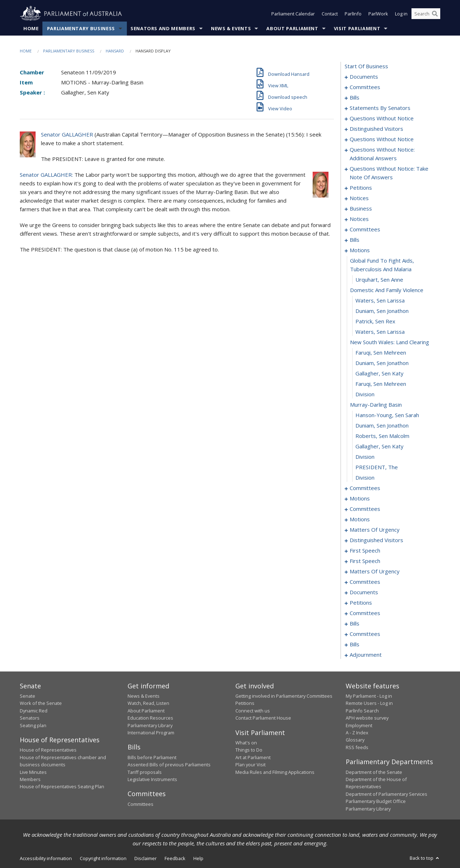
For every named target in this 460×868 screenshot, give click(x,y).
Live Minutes (33, 772)
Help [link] (198, 858)
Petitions (245, 703)
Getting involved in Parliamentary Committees (284, 696)
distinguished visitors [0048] (376, 129)
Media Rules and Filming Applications (275, 772)
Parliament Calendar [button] (293, 14)
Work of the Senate (41, 703)
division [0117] (365, 394)
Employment (359, 725)
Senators (30, 718)
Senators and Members (163, 28)
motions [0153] (360, 519)
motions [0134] (360, 498)
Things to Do (249, 750)
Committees (141, 804)
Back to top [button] (425, 858)
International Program (151, 733)
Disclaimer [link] (146, 858)
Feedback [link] (175, 858)
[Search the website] (426, 14)
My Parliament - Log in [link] (369, 696)
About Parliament (292, 28)
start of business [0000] (366, 66)
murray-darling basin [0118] (376, 405)
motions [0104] (360, 250)
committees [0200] (365, 613)
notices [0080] (359, 198)
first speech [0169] (365, 550)
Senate (27, 696)
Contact (330, 14)
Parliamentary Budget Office (376, 801)
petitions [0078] (361, 188)
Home (31, 28)
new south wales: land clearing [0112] (390, 342)
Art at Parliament (253, 757)
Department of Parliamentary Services (387, 794)
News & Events (231, 28)
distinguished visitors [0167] (376, 540)
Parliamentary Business (81, 28)
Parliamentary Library (150, 725)
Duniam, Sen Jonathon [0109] (382, 311)
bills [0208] (355, 623)
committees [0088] (365, 229)
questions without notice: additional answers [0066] (382, 154)
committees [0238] (365, 634)
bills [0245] (355, 644)
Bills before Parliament (152, 757)
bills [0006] (355, 97)
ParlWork (378, 14)
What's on (246, 743)
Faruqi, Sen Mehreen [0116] (381, 384)
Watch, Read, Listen (148, 703)
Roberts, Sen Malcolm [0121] (382, 436)
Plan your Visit (250, 765)
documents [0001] (364, 77)
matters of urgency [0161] (375, 530)
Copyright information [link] (103, 858)
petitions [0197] (361, 602)
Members (30, 779)
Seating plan (33, 725)
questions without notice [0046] (382, 118)
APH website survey (367, 718)
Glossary (355, 740)
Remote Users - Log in (369, 703)
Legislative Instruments (152, 779)
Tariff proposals (145, 772)
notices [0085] (359, 219)
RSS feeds (357, 747)
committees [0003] (365, 87)
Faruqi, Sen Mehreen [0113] (381, 352)
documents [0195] (364, 592)
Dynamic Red (34, 711)
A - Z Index (357, 733)
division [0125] (365, 477)
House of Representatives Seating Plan (62, 786)
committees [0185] (365, 582)
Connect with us (253, 711)
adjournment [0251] (366, 655)
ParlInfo (353, 14)
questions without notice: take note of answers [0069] (389, 173)
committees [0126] (365, 488)
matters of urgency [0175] (375, 571)
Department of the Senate (374, 772)
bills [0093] (355, 240)
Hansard (115, 51)
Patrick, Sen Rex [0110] (375, 321)
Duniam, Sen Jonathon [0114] (382, 363)
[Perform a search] (435, 14)
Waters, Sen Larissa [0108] (380, 300)
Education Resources (150, 718)
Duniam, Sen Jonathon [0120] (382, 425)
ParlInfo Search (362, 711)
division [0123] (365, 457)
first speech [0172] (365, 561)
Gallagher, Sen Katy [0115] (379, 373)
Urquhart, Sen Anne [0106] (379, 280)
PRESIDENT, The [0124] (377, 467)
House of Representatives (48, 750)
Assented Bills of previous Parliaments (169, 765)
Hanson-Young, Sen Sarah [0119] (387, 415)
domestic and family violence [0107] (387, 290)
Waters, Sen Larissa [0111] (380, 332)
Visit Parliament (357, 28)
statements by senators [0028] (380, 108)
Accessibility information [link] (46, 858)
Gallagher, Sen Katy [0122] (379, 446)
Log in (401, 14)
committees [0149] (365, 509)
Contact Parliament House (263, 718)
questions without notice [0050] (382, 139)
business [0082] (361, 208)
